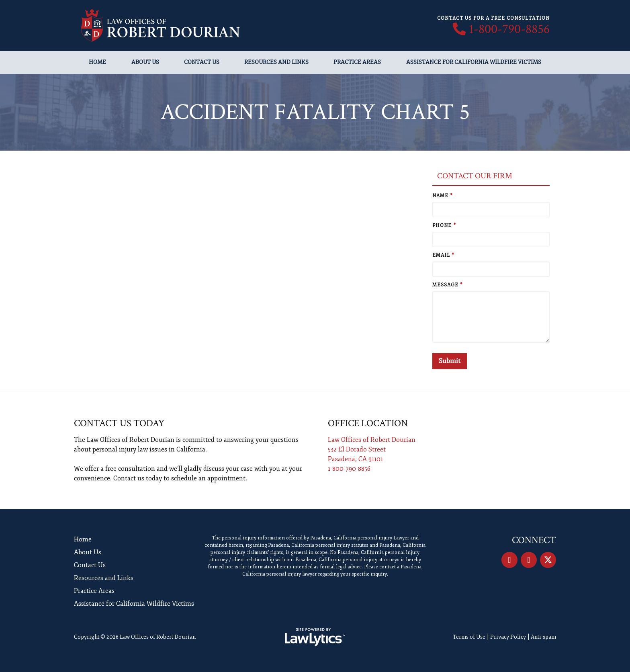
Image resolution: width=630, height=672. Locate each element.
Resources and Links (276, 62)
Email (443, 255)
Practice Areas (357, 62)
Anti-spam (543, 637)
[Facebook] (509, 560)
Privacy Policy (508, 637)
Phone (444, 226)
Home (97, 62)
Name (443, 196)
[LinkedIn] (529, 560)
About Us (145, 62)
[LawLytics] (315, 637)
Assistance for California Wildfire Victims (474, 62)
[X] (548, 560)
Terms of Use (469, 637)
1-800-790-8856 (509, 29)
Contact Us (202, 62)
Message (448, 285)
